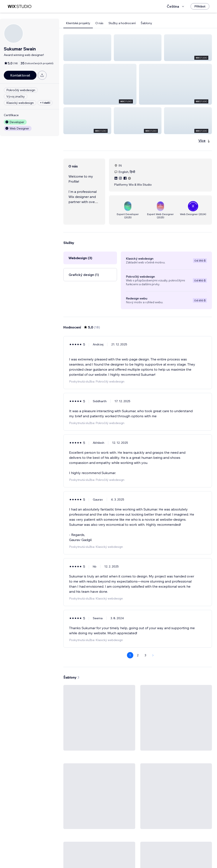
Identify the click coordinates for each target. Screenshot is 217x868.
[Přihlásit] (200, 6)
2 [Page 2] (138, 625)
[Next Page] (153, 625)
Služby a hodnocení (122, 23)
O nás (99, 23)
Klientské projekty (78, 23)
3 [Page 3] (145, 625)
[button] (87, 48)
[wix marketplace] (19, 6)
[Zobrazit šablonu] (99, 703)
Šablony (146, 23)
